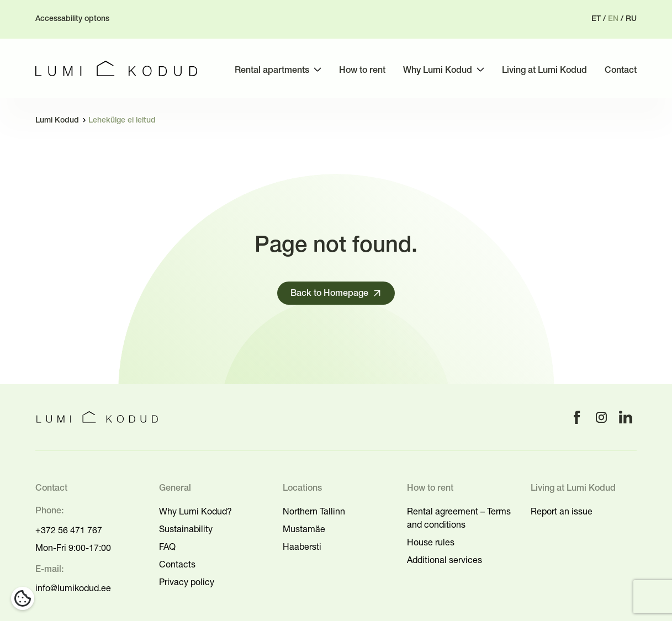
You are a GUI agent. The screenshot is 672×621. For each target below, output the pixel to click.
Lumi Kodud (57, 121)
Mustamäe (304, 529)
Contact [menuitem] (621, 71)
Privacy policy (187, 582)
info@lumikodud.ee (73, 588)
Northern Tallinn (314, 511)
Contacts (177, 564)
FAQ (167, 546)
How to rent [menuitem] (362, 71)
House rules (431, 542)
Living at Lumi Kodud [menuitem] (544, 71)
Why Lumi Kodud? (195, 511)
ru (631, 19)
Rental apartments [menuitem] (272, 71)
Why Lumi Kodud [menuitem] (438, 71)
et (596, 19)
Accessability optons (72, 19)
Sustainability (186, 529)
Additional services (445, 560)
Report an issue (562, 511)
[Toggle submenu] (318, 70)
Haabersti (302, 546)
